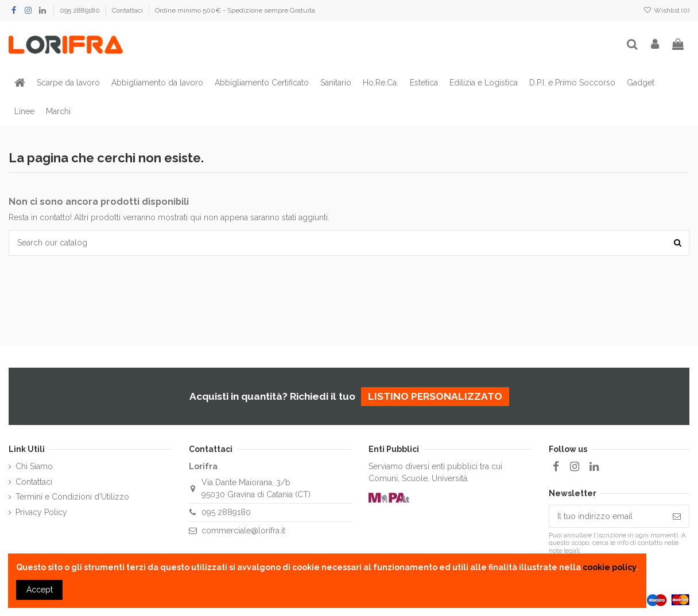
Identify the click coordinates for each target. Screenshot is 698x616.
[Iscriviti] (677, 516)
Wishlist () (666, 10)
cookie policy (609, 567)
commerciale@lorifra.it (243, 531)
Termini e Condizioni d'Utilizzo (72, 497)
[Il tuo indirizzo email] (607, 516)
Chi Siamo (34, 466)
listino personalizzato (435, 396)
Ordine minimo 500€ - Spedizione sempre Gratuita (235, 10)
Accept (40, 590)
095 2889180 (81, 10)
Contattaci (128, 10)
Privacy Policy (41, 512)
